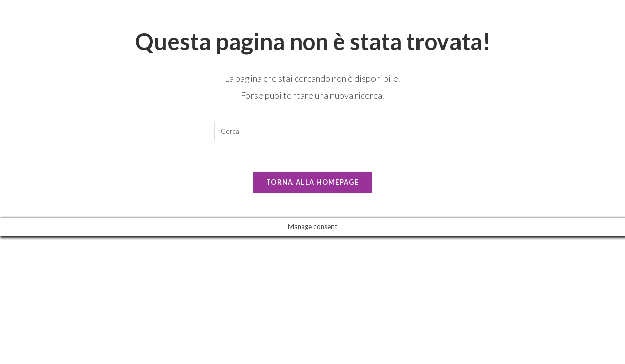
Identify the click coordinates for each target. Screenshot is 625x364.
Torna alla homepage (312, 182)
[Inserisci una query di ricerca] (313, 131)
